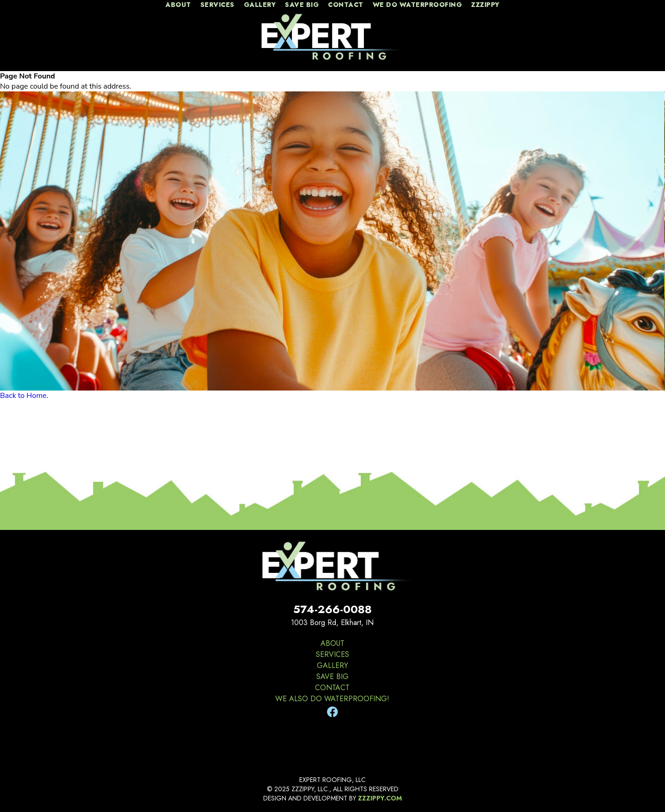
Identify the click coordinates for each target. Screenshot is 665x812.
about (178, 5)
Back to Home (23, 396)
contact (346, 5)
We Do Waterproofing (417, 5)
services (218, 5)
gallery (260, 5)
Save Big (302, 5)
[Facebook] (332, 712)
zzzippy (485, 5)
